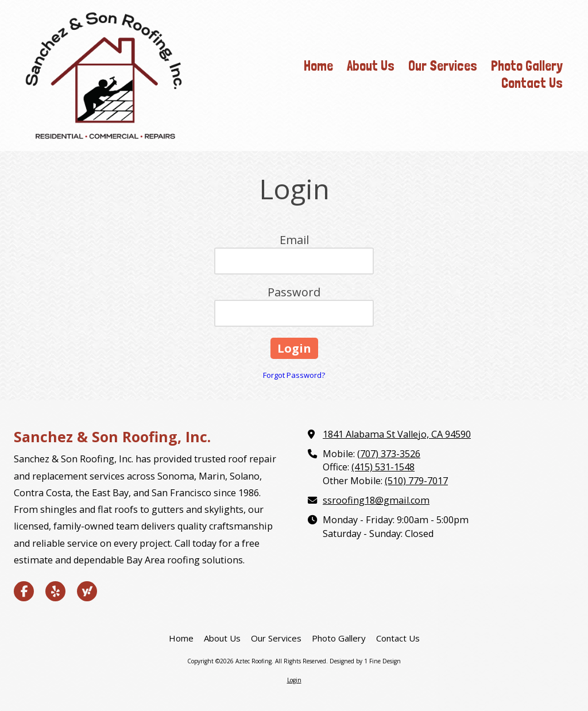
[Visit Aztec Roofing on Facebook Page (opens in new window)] (24, 591)
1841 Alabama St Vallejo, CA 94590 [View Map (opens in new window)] (397, 434)
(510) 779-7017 (416, 481)
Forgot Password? (294, 375)
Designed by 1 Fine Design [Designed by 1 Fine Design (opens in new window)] (365, 661)
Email (294, 240)
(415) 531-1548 (383, 467)
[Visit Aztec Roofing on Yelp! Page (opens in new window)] (55, 591)
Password (294, 292)
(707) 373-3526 (389, 454)
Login (294, 680)
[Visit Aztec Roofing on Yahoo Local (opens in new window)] (87, 591)
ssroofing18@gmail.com (376, 500)
